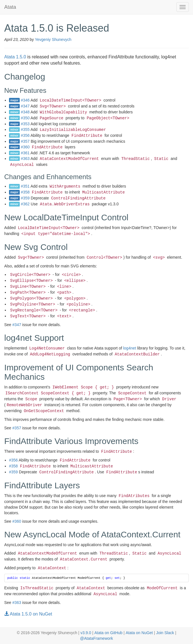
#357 (25, 141)
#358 (25, 192)
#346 (25, 100)
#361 (25, 153)
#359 (25, 198)
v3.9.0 (86, 633)
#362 (25, 204)
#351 (25, 186)
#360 (25, 147)
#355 (25, 129)
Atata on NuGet (139, 633)
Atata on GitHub (108, 633)
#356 (25, 135)
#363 (25, 159)
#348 (25, 112)
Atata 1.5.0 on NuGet (28, 614)
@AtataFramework (96, 638)
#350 (25, 118)
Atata (10, 7)
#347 (25, 106)
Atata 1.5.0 (15, 57)
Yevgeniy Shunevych (53, 39)
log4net (130, 348)
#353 (25, 124)
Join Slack (165, 633)
